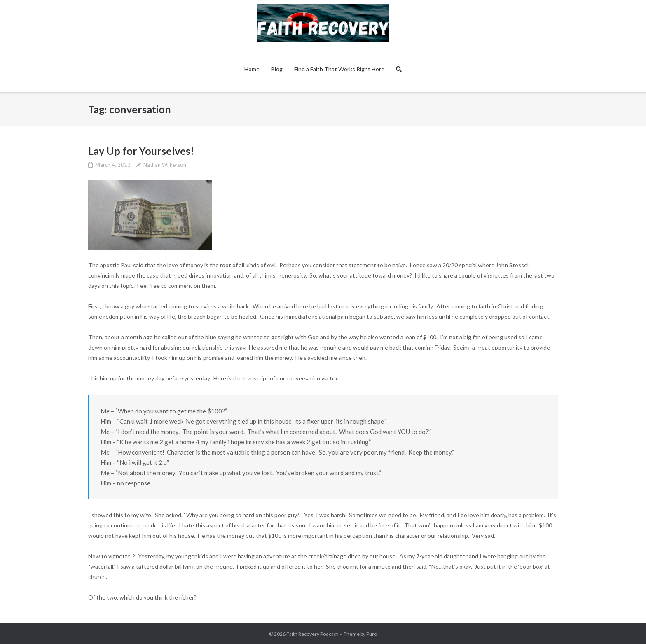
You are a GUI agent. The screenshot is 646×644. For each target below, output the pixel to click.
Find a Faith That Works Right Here (339, 69)
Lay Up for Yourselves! (141, 151)
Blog (277, 69)
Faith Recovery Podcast (312, 634)
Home (252, 69)
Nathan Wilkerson (165, 165)
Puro (372, 634)
